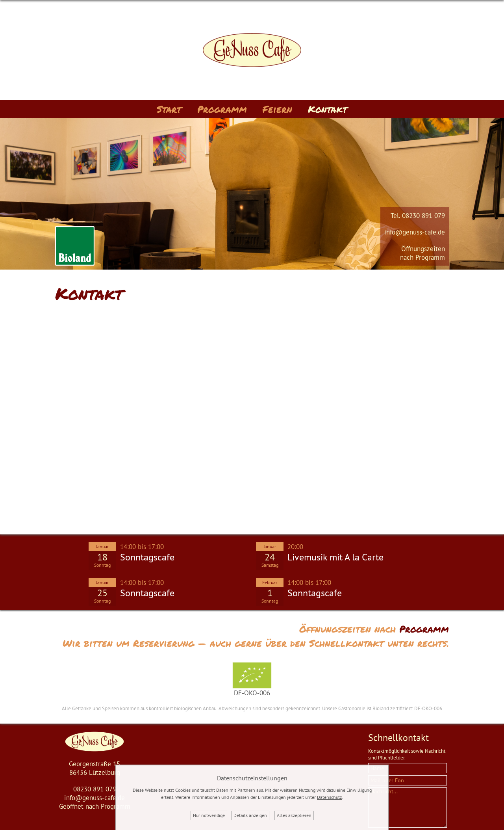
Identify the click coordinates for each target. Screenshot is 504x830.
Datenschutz (329, 797)
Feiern (277, 109)
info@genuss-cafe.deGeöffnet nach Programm (95, 802)
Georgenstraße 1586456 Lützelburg (94, 768)
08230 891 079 (423, 216)
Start (169, 109)
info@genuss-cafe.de (415, 232)
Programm (222, 109)
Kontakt (328, 109)
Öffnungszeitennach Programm (422, 253)
